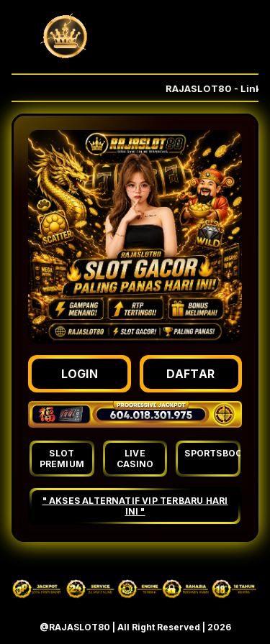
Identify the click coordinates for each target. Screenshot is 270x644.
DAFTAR (190, 374)
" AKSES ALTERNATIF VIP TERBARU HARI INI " (135, 506)
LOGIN (80, 374)
